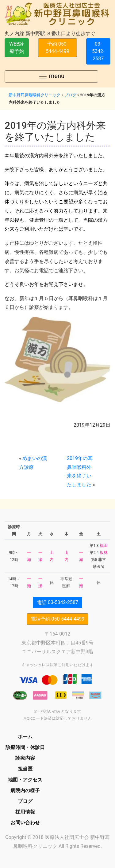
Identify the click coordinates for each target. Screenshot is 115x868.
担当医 (25, 769)
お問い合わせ (25, 823)
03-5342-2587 (98, 51)
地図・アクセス (25, 780)
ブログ (70, 95)
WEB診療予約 (17, 48)
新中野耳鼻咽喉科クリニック (34, 95)
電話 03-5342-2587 (57, 602)
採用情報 (25, 812)
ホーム (25, 737)
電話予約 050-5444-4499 (58, 619)
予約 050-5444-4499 (57, 48)
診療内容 (25, 758)
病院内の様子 (25, 790)
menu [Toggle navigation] (51, 76)
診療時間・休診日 (25, 747)
